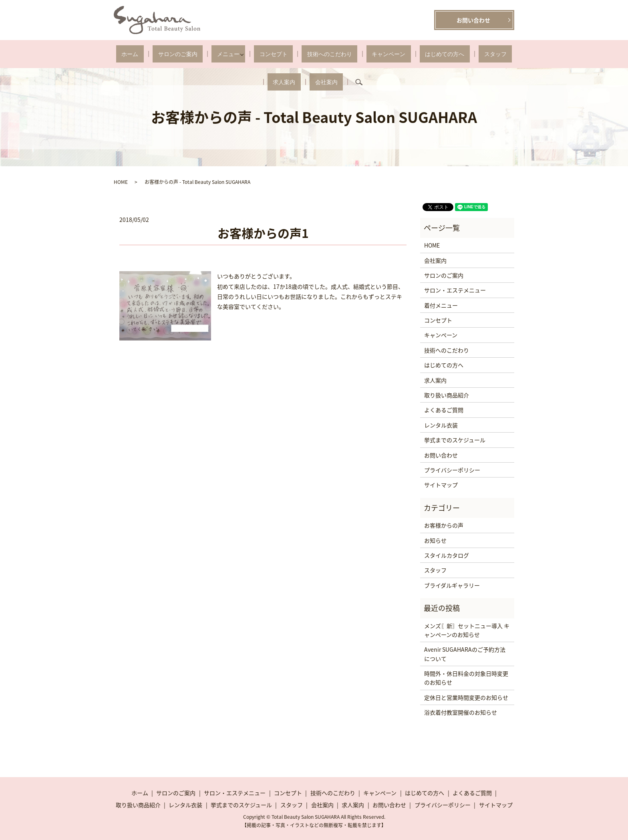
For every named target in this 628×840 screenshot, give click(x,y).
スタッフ (420, 54)
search (510, 54)
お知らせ (435, 540)
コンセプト (242, 54)
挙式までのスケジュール (455, 440)
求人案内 (451, 54)
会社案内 (483, 54)
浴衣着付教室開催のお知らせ (461, 712)
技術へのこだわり (287, 54)
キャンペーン (335, 54)
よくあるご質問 (444, 410)
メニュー (202, 54)
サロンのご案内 (162, 54)
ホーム (125, 54)
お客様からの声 (444, 525)
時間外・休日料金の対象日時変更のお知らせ (466, 678)
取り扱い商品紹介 (447, 395)
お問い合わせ (473, 20)
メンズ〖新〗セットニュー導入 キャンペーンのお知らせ (467, 630)
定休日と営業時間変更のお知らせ (466, 697)
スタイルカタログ (447, 555)
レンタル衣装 (441, 425)
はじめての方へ (380, 54)
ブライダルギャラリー (452, 585)
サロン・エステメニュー (455, 290)
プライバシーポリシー (452, 470)
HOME (121, 182)
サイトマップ (441, 485)
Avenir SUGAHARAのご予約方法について (465, 654)
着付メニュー (441, 305)
